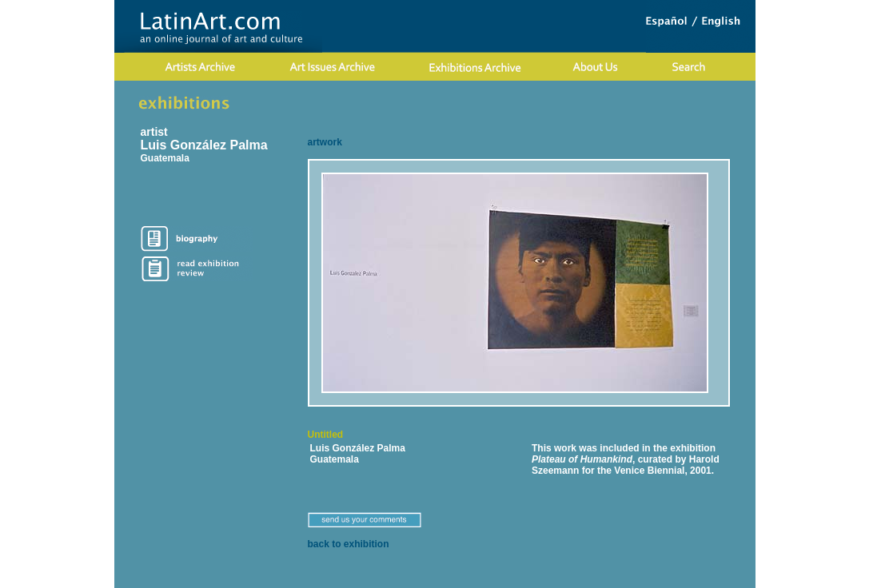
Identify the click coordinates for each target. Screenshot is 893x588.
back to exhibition (349, 544)
